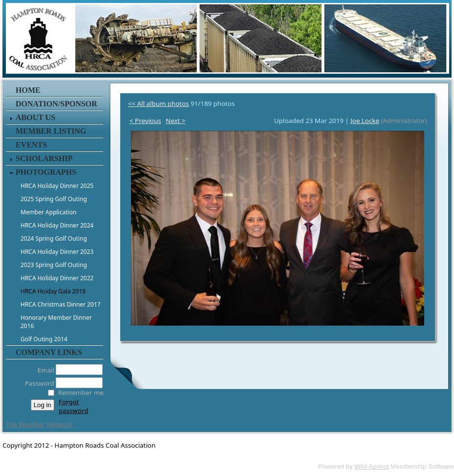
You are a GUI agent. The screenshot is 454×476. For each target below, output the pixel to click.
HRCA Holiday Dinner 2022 (57, 278)
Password (37, 383)
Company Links (49, 352)
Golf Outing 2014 (44, 339)
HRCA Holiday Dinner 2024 (57, 225)
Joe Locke (365, 121)
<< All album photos (159, 103)
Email (43, 370)
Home (28, 90)
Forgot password (73, 406)
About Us (35, 117)
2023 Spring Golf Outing (54, 265)
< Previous (145, 121)
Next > (175, 121)
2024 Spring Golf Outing (54, 238)
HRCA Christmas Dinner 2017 (61, 304)
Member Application (48, 212)
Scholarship (44, 158)
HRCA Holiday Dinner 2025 (57, 186)
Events (31, 145)
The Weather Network (39, 424)
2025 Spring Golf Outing (54, 199)
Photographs (46, 172)
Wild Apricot (371, 466)
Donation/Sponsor (56, 104)
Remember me (81, 393)
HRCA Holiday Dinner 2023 (57, 252)
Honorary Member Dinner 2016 (56, 322)
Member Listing (51, 131)
